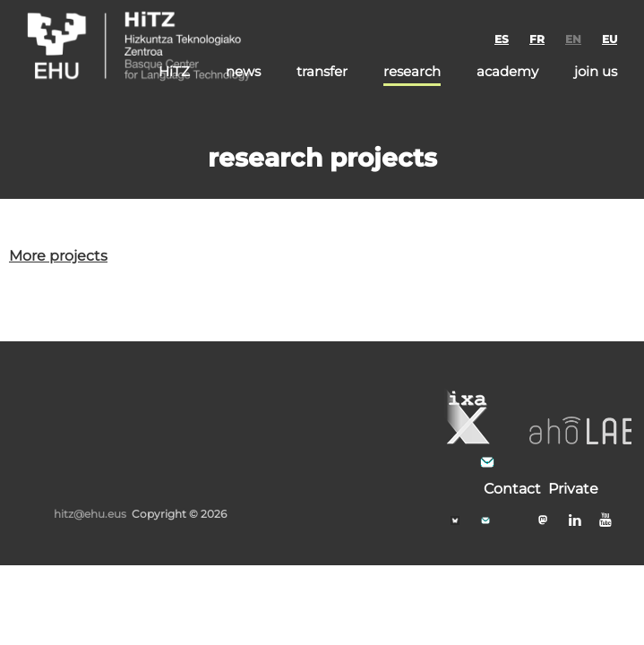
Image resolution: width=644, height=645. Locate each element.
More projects (58, 256)
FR (537, 39)
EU (610, 39)
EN (573, 39)
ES (502, 39)
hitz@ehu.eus (90, 514)
